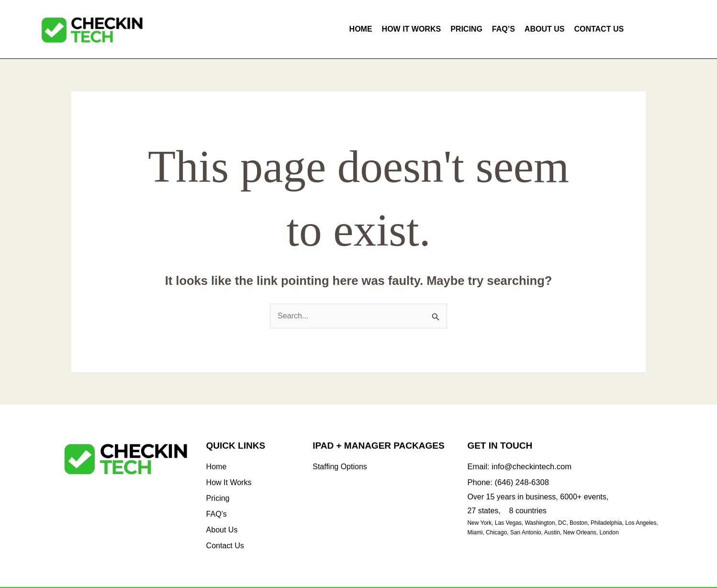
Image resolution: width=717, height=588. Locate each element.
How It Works (412, 29)
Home (361, 29)
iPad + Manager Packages (378, 446)
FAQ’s (504, 29)
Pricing (466, 29)
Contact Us (599, 29)
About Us (545, 29)
